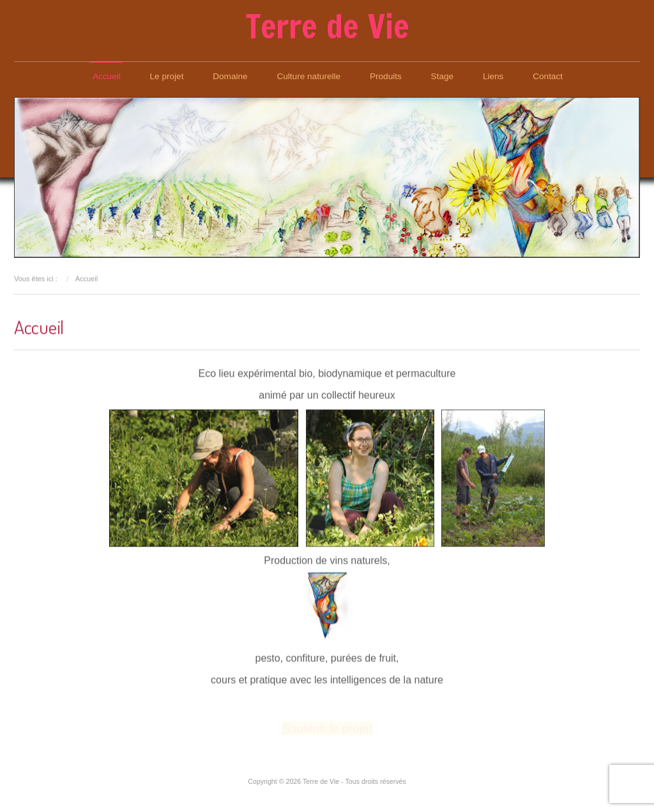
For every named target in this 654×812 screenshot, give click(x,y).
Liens (493, 76)
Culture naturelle (308, 76)
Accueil (107, 76)
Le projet (167, 76)
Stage (443, 76)
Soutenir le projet (327, 728)
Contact (548, 76)
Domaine (230, 76)
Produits (386, 76)
